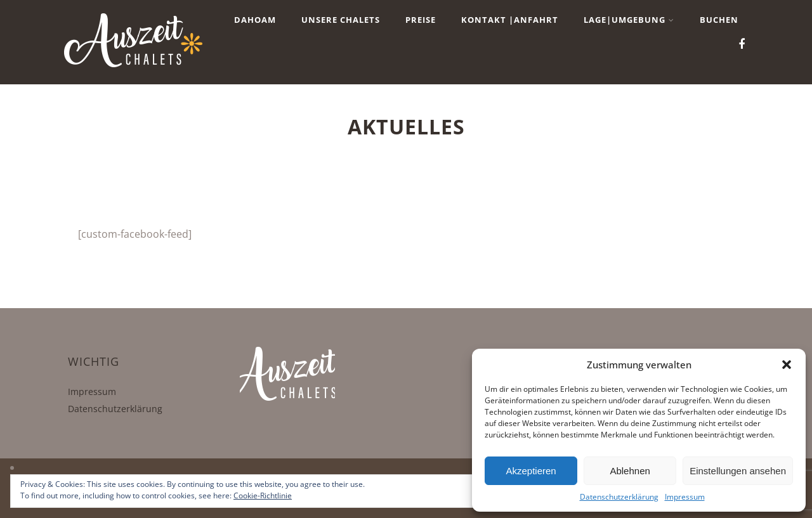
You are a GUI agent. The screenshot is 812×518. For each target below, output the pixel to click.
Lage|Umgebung (629, 20)
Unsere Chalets (341, 20)
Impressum (685, 497)
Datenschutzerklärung (619, 497)
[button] (787, 365)
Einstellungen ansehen (738, 471)
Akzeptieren (531, 471)
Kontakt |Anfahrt (510, 20)
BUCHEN (719, 20)
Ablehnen (630, 471)
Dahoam (255, 20)
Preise (421, 20)
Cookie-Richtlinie (263, 495)
